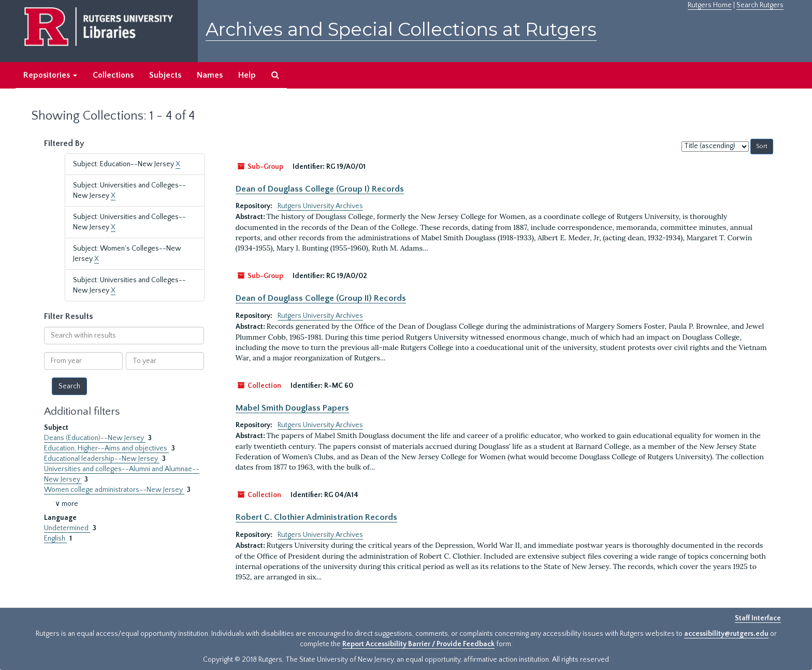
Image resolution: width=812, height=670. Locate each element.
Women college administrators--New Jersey (114, 490)
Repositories (50, 75)
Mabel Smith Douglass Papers (292, 408)
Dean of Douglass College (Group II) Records (321, 298)
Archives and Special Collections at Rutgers (401, 29)
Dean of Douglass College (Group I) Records (320, 189)
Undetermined (67, 528)
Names (210, 75)
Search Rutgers (760, 5)
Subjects (165, 75)
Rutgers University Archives (320, 206)
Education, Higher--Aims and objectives (106, 448)
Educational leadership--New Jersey (102, 459)
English (55, 538)
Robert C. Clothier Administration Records (316, 517)
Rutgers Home (710, 5)
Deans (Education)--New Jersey (95, 438)
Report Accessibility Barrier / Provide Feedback (418, 644)
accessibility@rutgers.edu (726, 634)
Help (247, 75)
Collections (113, 75)
